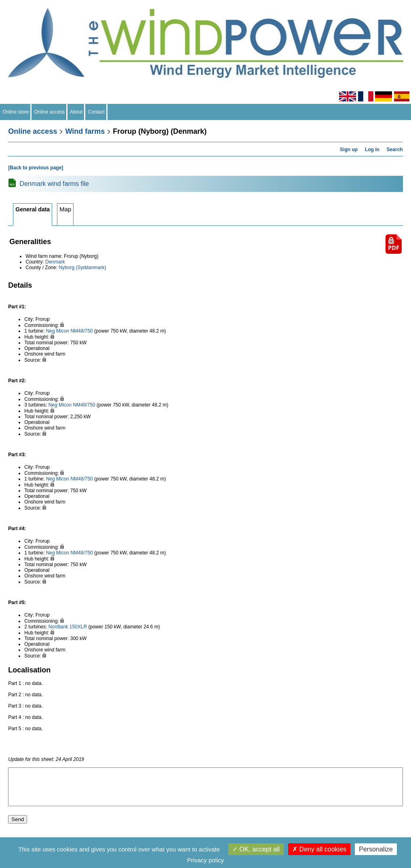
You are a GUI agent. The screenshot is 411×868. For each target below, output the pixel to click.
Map (65, 209)
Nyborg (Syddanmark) (82, 268)
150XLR (78, 627)
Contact (96, 112)
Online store (16, 112)
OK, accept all (256, 849)
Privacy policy (206, 860)
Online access (50, 112)
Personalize (376, 849)
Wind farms (85, 131)
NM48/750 (81, 331)
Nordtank (58, 627)
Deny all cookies (319, 849)
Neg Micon (58, 331)
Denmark (55, 262)
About (76, 112)
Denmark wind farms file (54, 184)
